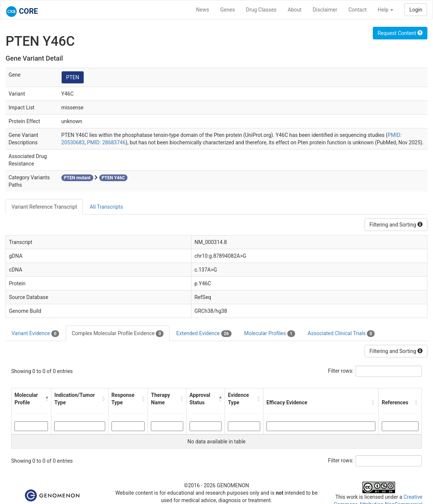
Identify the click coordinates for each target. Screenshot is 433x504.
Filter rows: (341, 371)
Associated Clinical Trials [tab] (341, 334)
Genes (228, 10)
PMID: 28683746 (106, 142)
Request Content (400, 33)
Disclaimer (325, 10)
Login (416, 10)
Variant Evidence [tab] (35, 334)
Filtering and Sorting (396, 225)
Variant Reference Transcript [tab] (44, 207)
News (202, 10)
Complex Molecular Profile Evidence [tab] (118, 334)
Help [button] (385, 10)
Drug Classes (261, 10)
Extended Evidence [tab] (204, 334)
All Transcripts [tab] (106, 207)
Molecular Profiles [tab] (270, 334)
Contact (357, 10)
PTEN (73, 77)
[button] (47, 399)
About (295, 10)
